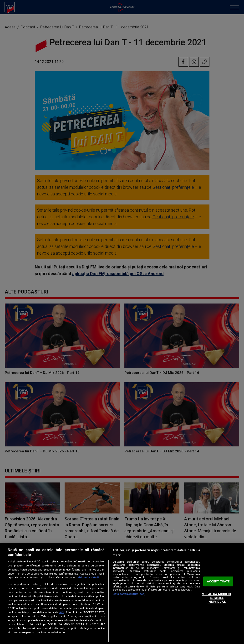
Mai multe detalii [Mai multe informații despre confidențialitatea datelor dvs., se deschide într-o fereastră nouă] (88, 578)
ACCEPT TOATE (218, 581)
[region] (122, 593)
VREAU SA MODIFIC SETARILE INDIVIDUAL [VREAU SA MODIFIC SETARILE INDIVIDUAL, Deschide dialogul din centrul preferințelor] (216, 598)
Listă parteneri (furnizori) (129, 594)
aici (62, 612)
